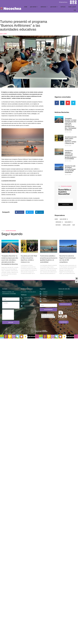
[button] (20, 212)
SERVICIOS (44, 7)
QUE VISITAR (34, 7)
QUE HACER (54, 7)
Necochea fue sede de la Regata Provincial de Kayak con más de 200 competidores (70, 169)
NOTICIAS (63, 7)
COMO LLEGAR (72, 7)
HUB (75, 10)
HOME (26, 7)
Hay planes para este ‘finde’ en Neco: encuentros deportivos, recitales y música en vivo (71, 140)
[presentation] (8, 315)
